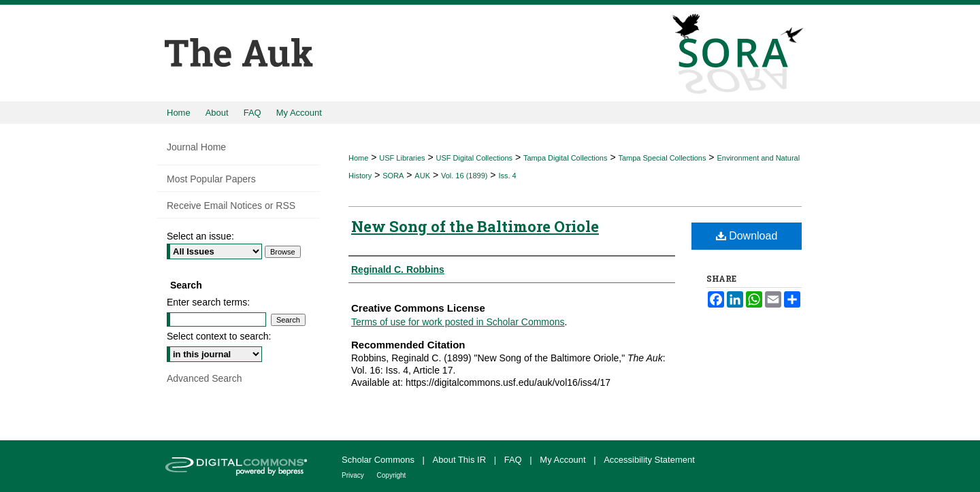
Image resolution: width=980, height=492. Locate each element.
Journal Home (196, 147)
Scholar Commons (379, 460)
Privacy (354, 475)
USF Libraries (402, 158)
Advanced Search (205, 378)
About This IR (461, 460)
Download (747, 236)
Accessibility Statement (649, 460)
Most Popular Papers (211, 179)
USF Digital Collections (474, 158)
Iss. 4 (507, 176)
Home (358, 158)
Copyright (392, 475)
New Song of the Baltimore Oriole (475, 226)
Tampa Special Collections (662, 158)
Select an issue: (200, 236)
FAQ (514, 460)
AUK (422, 176)
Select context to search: (219, 336)
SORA (393, 176)
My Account (564, 460)
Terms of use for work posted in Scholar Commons (458, 322)
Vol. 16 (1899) (464, 176)
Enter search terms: (208, 302)
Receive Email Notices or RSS (231, 206)
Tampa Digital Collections (566, 158)
